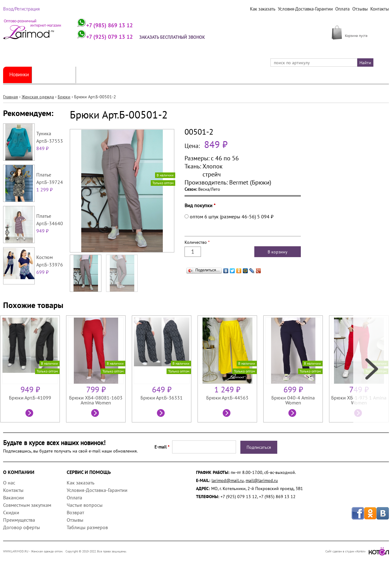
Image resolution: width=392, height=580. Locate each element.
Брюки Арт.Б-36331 (162, 398)
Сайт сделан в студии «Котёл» (357, 551)
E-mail (162, 447)
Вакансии (13, 497)
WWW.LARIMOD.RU (16, 551)
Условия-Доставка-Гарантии (307, 9)
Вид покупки (200, 205)
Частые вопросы (85, 505)
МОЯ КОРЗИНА (360, 29)
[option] (33, 369)
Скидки (11, 512)
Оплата (344, 9)
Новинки (20, 75)
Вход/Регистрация (21, 9)
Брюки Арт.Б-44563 (227, 398)
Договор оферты (22, 527)
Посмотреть (30, 414)
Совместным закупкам (27, 505)
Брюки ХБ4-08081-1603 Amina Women (96, 400)
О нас (9, 483)
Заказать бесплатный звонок (175, 37)
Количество (197, 242)
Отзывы (361, 9)
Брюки (64, 97)
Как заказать (265, 9)
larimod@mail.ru (228, 480)
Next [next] (371, 369)
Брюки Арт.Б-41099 (30, 398)
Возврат (75, 512)
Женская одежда (58, 75)
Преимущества (19, 520)
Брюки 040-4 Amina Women (293, 400)
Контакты (380, 9)
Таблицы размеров (87, 527)
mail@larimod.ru (262, 480)
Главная (11, 97)
